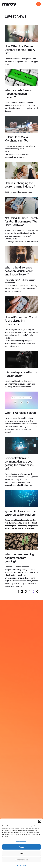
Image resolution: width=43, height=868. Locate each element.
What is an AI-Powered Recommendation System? (19, 94)
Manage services (21, 841)
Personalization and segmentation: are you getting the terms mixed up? (19, 463)
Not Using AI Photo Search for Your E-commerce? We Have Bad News (21, 221)
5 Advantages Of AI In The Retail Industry (21, 374)
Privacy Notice (22, 865)
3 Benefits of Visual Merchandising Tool (17, 139)
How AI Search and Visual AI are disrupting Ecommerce (21, 321)
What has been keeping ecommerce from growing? (19, 558)
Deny (22, 853)
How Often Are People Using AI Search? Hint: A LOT (20, 50)
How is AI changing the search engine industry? (20, 185)
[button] (40, 821)
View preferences (21, 860)
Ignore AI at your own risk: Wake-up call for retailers (21, 513)
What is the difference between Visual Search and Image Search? (19, 271)
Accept (22, 847)
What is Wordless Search (20, 413)
